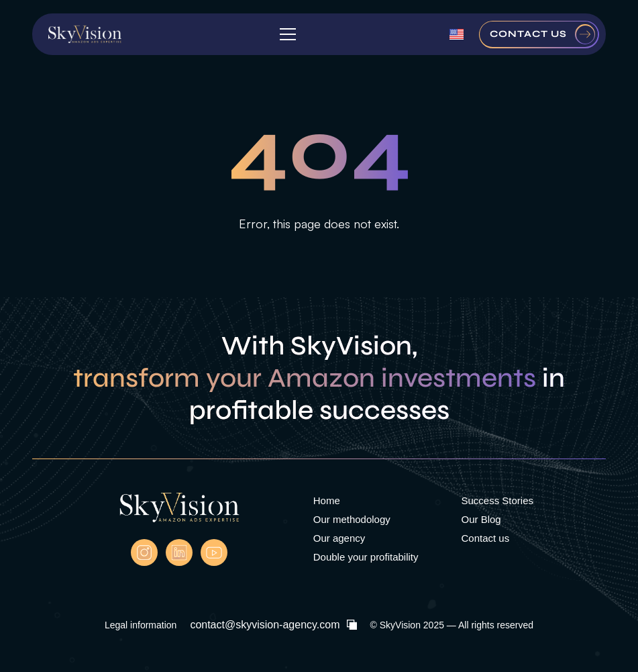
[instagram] (144, 553)
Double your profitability (366, 557)
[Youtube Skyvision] (214, 553)
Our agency (339, 538)
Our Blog (481, 519)
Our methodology (352, 519)
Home (327, 500)
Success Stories (497, 500)
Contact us (485, 538)
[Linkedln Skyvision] (179, 553)
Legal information (141, 625)
